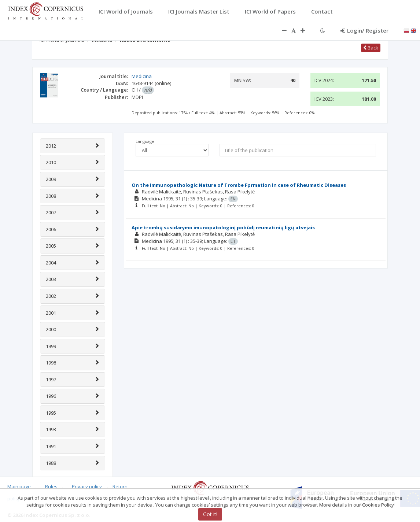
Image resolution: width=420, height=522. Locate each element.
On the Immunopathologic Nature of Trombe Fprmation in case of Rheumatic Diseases (239, 185)
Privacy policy (87, 486)
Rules (51, 486)
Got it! (210, 514)
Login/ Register (364, 30)
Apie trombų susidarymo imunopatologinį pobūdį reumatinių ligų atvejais (223, 227)
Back (371, 48)
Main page (19, 486)
